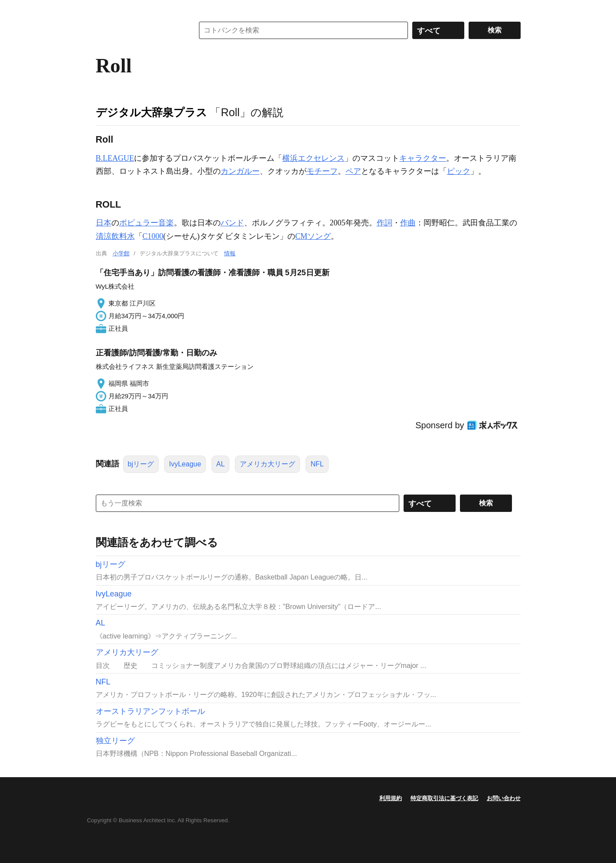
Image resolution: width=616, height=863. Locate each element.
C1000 (153, 236)
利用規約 (391, 798)
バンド (232, 223)
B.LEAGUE (115, 158)
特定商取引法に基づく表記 (444, 798)
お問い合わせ (504, 798)
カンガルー (240, 171)
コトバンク (139, 30)
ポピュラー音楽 (147, 223)
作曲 (408, 223)
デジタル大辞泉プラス (152, 112)
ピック (459, 171)
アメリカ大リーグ (267, 464)
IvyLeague (185, 464)
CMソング (313, 236)
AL (221, 464)
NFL (317, 464)
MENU (104, 9)
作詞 (385, 223)
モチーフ (322, 171)
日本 (104, 223)
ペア (353, 171)
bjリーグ (141, 464)
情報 (230, 253)
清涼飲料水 (115, 236)
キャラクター (423, 158)
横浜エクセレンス (313, 158)
